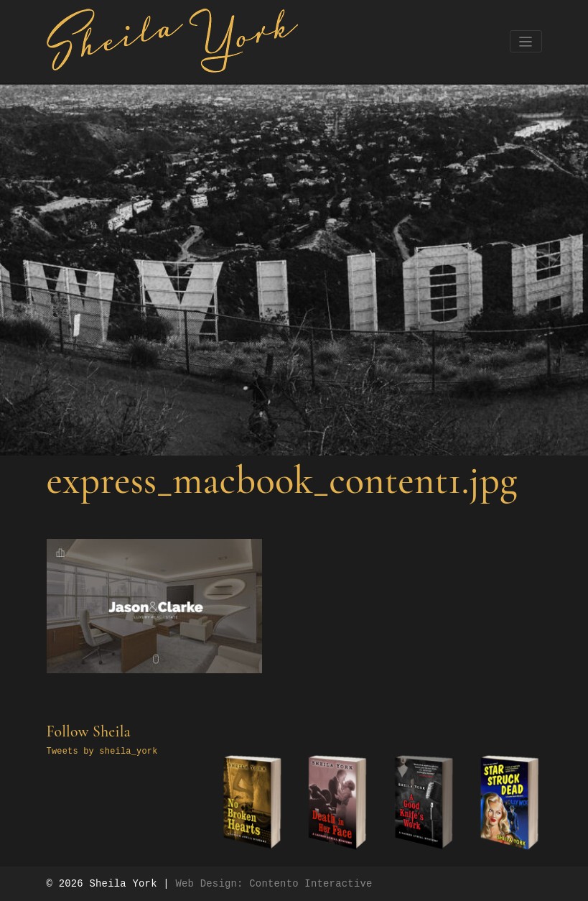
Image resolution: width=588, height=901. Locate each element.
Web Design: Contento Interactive (274, 884)
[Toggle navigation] (526, 41)
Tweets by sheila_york (102, 752)
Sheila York (123, 884)
